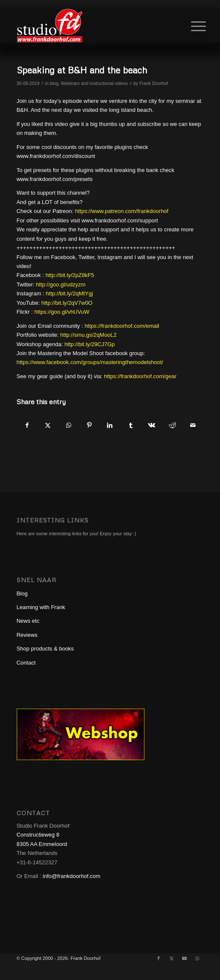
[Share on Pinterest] (89, 425)
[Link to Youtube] (184, 958)
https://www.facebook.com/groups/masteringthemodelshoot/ (90, 362)
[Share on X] (48, 425)
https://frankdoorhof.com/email (122, 326)
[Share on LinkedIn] (110, 425)
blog (54, 83)
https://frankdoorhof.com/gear (140, 376)
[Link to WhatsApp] (197, 958)
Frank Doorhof (154, 83)
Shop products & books (45, 649)
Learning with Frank (41, 607)
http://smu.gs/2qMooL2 (88, 335)
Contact (26, 663)
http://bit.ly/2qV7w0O (67, 303)
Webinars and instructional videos (94, 83)
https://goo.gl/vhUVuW (62, 312)
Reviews (27, 635)
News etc (28, 621)
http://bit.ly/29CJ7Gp (90, 344)
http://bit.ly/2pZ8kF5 (70, 275)
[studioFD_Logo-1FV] (91, 26)
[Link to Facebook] (159, 958)
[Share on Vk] (152, 425)
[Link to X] (171, 958)
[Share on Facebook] (27, 425)
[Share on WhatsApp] (68, 425)
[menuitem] (192, 27)
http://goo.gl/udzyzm (61, 284)
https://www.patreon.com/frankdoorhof (122, 211)
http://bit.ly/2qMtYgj (69, 293)
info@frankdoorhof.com (71, 876)
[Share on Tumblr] (131, 425)
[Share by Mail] (193, 425)
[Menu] (192, 26)
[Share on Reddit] (172, 425)
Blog (22, 594)
